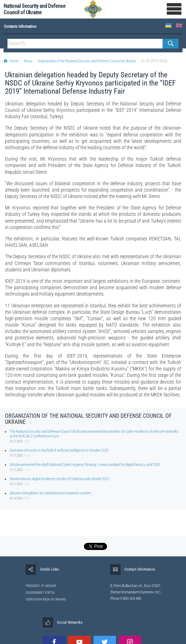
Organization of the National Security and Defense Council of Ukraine (87, 61)
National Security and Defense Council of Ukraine (34, 9)
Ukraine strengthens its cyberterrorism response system (50, 493)
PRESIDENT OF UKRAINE (41, 586)
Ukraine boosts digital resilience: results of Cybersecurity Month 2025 (59, 479)
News (28, 61)
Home (11, 61)
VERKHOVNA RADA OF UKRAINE (46, 599)
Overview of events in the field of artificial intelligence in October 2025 (59, 450)
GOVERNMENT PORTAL (40, 593)
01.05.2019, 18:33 (154, 61)
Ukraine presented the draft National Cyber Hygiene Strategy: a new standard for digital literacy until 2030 (85, 465)
